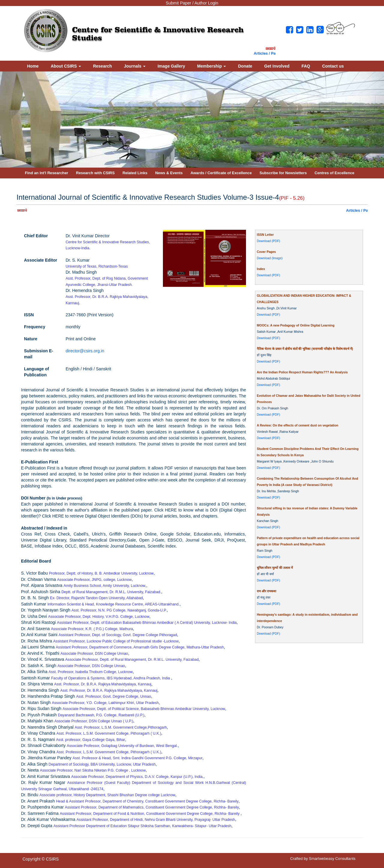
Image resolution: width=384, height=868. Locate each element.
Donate (245, 66)
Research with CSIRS (95, 173)
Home (33, 66)
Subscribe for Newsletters (283, 173)
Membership (211, 66)
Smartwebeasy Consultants (332, 859)
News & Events (169, 173)
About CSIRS (66, 66)
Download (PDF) (268, 241)
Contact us (333, 66)
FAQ (306, 66)
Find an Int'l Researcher (46, 173)
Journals (135, 66)
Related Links (135, 173)
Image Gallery (171, 66)
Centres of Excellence (335, 173)
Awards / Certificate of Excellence (221, 173)
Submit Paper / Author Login (192, 3)
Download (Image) (270, 258)
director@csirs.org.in (85, 351)
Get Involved (277, 66)
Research (102, 66)
